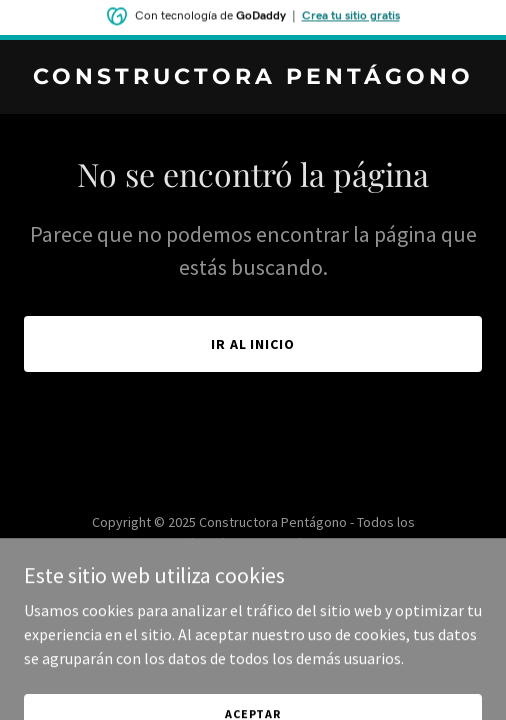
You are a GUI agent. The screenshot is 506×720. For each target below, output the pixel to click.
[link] (253, 78)
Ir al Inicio (253, 344)
